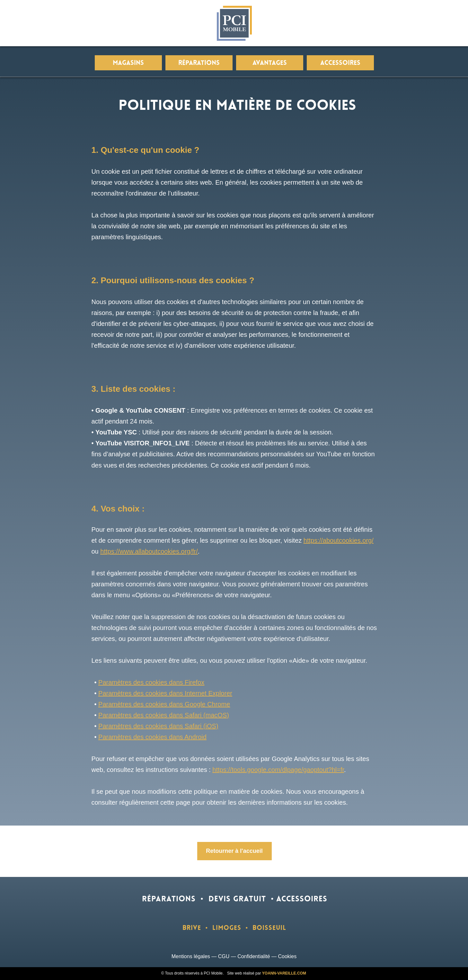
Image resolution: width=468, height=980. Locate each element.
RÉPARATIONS (169, 899)
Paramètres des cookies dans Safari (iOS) (158, 726)
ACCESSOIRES (302, 899)
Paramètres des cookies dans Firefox (151, 682)
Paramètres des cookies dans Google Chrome (164, 704)
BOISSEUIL (269, 928)
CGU (224, 956)
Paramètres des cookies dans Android (152, 737)
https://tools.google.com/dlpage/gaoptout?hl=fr (278, 770)
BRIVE (192, 928)
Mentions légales (191, 956)
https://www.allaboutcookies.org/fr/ (149, 551)
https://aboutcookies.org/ (339, 540)
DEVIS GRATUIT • (241, 899)
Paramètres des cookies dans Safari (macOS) (164, 715)
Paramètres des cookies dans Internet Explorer (165, 693)
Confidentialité (254, 956)
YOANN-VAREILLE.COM (284, 973)
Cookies (287, 956)
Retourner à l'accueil (234, 851)
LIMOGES (227, 928)
